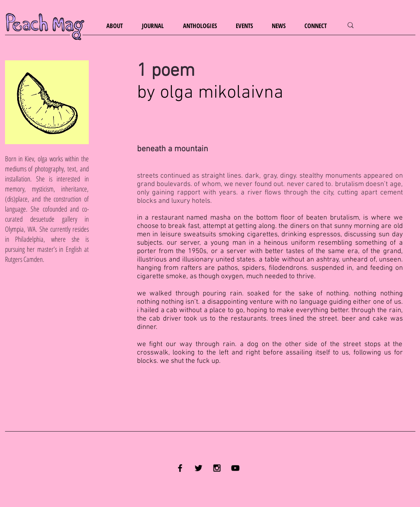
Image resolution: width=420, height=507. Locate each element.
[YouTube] (235, 468)
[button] (118, 26)
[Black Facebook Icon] (180, 468)
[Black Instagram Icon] (217, 468)
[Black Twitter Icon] (198, 468)
